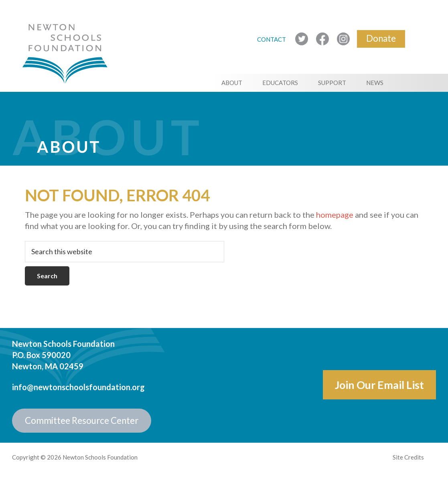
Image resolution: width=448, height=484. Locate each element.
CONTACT (272, 39)
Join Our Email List (379, 385)
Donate (381, 38)
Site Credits (408, 457)
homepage (335, 215)
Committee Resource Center (82, 420)
